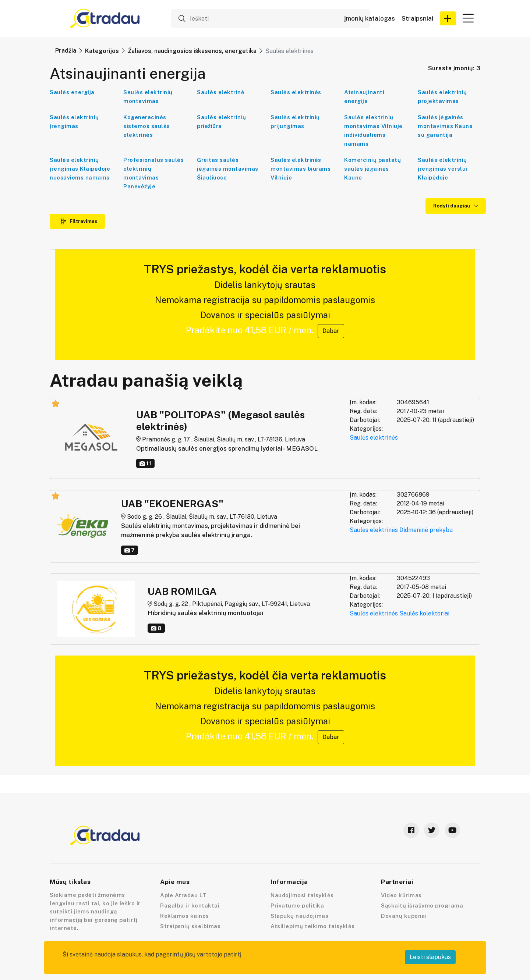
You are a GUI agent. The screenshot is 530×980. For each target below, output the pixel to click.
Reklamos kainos (185, 916)
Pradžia (66, 51)
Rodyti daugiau (456, 206)
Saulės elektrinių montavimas (148, 97)
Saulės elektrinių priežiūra (222, 122)
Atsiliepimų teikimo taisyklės (313, 926)
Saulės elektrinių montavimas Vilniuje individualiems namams (373, 130)
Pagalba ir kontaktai (190, 906)
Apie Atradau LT (183, 895)
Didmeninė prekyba (426, 530)
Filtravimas (79, 221)
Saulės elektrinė (221, 92)
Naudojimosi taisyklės (302, 895)
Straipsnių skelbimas (190, 926)
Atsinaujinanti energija (364, 97)
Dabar (331, 331)
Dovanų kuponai (404, 916)
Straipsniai (417, 19)
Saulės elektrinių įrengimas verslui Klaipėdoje (443, 169)
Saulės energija (72, 92)
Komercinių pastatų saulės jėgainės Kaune (372, 169)
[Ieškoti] (271, 18)
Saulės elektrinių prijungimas (295, 122)
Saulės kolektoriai (424, 613)
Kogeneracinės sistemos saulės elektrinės (147, 126)
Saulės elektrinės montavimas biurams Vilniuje (301, 169)
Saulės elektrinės (296, 92)
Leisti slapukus (430, 957)
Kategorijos (102, 51)
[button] (448, 18)
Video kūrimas (401, 895)
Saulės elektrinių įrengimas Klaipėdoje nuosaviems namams (80, 169)
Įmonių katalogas (370, 19)
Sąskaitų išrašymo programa (422, 906)
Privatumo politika (297, 906)
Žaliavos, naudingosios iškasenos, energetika (192, 51)
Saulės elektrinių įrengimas (74, 122)
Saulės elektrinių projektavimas (442, 97)
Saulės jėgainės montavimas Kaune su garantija (445, 126)
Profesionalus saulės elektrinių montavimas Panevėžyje (153, 173)
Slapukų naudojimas (299, 916)
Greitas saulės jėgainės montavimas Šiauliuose (228, 169)
